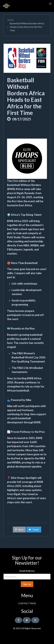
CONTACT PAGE (27, 603)
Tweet (34, 529)
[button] (50, 4)
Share (19, 529)
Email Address (27, 571)
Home (10, 20)
